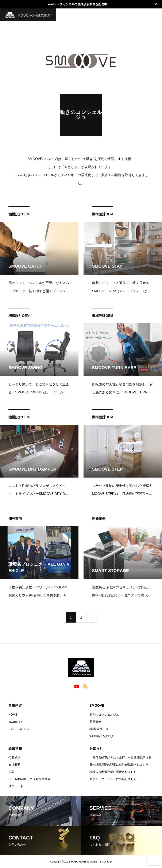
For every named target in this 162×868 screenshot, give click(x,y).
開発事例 (15, 520)
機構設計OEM (19, 215)
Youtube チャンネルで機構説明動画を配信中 (77, 4)
